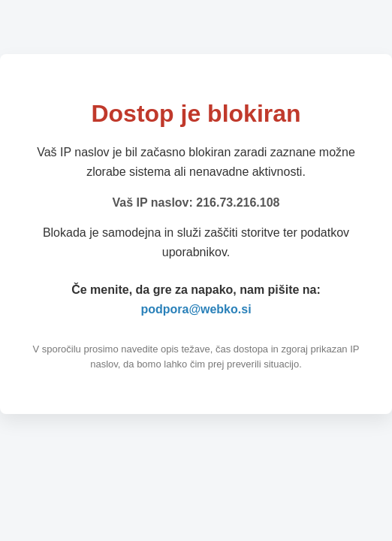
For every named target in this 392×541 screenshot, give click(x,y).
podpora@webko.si (196, 309)
